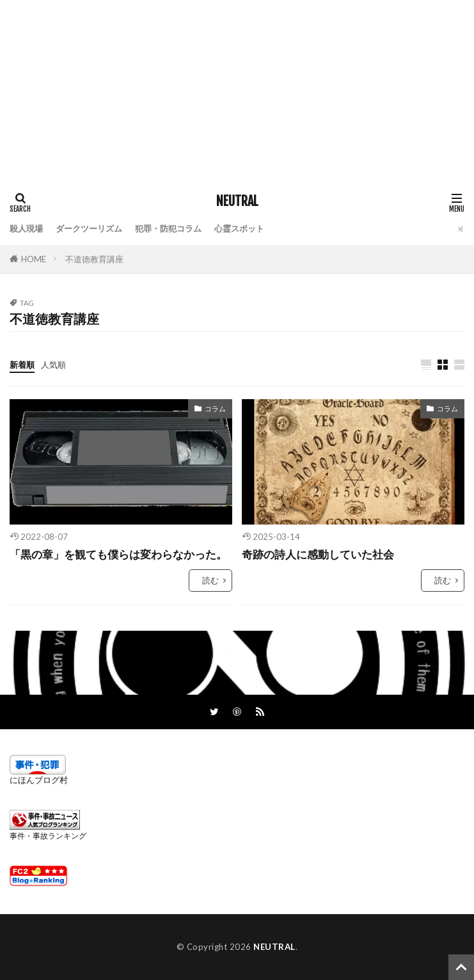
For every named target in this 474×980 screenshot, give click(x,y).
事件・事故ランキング (48, 836)
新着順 (22, 365)
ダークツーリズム (89, 228)
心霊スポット (239, 228)
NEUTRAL (237, 202)
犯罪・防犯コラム (168, 228)
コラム (215, 408)
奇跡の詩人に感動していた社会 (318, 555)
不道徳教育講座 (94, 259)
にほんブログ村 (39, 780)
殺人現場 (26, 228)
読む (210, 580)
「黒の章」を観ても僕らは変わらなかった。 (118, 555)
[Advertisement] (237, 90)
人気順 (53, 365)
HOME (34, 259)
